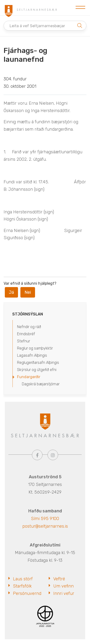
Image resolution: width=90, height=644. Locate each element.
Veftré (59, 579)
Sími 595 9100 (45, 519)
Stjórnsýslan (28, 314)
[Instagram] (53, 455)
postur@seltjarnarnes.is (45, 526)
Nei (28, 292)
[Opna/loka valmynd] (80, 8)
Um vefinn (63, 586)
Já (11, 292)
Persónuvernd (27, 593)
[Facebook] (37, 455)
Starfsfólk (22, 586)
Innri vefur (64, 593)
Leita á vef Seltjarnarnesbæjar (37, 26)
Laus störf (23, 579)
